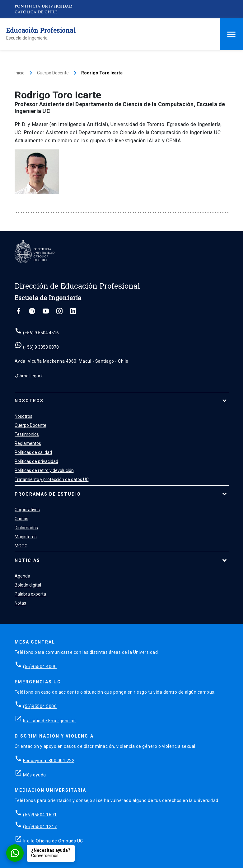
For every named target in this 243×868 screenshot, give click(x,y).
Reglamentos (28, 443)
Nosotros (29, 401)
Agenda (22, 576)
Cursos (21, 519)
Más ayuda (35, 775)
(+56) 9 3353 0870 (41, 347)
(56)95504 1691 (40, 815)
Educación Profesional (41, 30)
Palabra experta (30, 594)
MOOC (21, 546)
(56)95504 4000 (40, 667)
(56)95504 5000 (40, 706)
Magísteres (26, 537)
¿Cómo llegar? (29, 376)
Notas (20, 603)
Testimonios (27, 434)
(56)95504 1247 (40, 827)
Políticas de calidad (33, 452)
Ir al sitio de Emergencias (49, 721)
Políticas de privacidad (36, 461)
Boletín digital (28, 585)
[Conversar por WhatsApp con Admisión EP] (40, 853)
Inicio (20, 73)
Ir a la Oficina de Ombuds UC (53, 841)
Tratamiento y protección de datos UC (52, 479)
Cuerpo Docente (53, 73)
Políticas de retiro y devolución (44, 470)
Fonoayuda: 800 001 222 (49, 761)
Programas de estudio (48, 494)
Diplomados (26, 528)
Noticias (27, 560)
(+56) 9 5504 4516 (41, 333)
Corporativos (27, 510)
